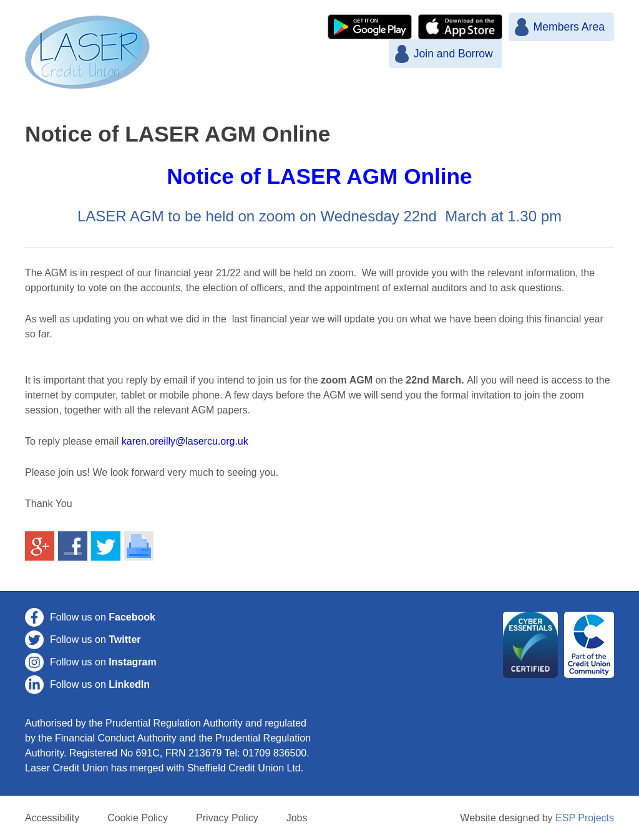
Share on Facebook (73, 546)
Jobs (297, 818)
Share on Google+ (40, 546)
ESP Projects (585, 818)
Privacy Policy (227, 818)
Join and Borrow (453, 54)
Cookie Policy (138, 818)
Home (222, 94)
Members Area (569, 27)
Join (334, 94)
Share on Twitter (106, 546)
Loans (460, 94)
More (517, 94)
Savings (394, 94)
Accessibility (52, 818)
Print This (139, 546)
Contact (579, 94)
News (281, 94)
